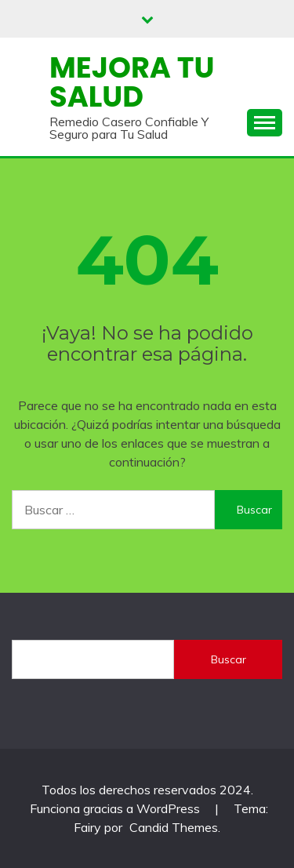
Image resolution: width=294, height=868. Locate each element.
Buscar (229, 659)
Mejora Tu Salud (132, 82)
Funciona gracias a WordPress (116, 808)
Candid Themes (174, 827)
